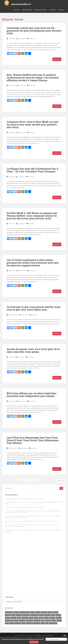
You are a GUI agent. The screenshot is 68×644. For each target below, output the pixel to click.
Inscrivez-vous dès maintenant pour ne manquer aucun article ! (23, 639)
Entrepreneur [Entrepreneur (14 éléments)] (34, 615)
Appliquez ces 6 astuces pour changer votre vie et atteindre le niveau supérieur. (31, 521)
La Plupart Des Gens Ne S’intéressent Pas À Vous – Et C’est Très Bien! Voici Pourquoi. (33, 170)
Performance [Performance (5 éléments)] (9, 620)
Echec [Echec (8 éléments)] (13, 615)
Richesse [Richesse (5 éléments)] (48, 620)
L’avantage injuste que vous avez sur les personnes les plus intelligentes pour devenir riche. (34, 31)
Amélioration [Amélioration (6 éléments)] (9, 612)
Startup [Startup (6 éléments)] (12, 623)
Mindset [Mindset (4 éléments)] (46, 618)
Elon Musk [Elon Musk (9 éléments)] (19, 615)
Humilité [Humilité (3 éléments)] (58, 615)
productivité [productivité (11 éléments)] (29, 620)
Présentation (27, 10)
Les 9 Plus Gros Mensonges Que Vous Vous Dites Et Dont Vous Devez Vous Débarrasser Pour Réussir (33, 440)
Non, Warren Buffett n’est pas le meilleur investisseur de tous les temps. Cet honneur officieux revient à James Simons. (33, 78)
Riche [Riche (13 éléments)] (43, 620)
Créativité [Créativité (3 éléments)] (8, 615)
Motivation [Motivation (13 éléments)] (52, 618)
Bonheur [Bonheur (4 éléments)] (16, 612)
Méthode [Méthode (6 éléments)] (59, 618)
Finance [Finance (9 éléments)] (41, 615)
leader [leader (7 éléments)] (19, 618)
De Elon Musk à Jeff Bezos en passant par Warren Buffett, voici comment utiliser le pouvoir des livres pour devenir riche (32, 216)
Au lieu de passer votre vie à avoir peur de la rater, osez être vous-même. (33, 350)
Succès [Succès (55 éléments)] (23, 623)
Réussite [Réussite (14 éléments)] (59, 620)
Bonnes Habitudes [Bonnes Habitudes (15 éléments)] (24, 612)
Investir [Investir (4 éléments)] (7, 618)
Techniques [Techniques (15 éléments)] (30, 623)
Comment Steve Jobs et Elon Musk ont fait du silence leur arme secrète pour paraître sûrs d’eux (32, 125)
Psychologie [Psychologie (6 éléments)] (37, 620)
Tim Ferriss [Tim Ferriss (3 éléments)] (37, 623)
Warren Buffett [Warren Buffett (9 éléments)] (53, 623)
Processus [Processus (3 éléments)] (22, 620)
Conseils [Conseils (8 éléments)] (56, 612)
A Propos (52, 10)
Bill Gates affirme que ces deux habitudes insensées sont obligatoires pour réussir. (32, 395)
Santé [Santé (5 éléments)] (7, 623)
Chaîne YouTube (41, 10)
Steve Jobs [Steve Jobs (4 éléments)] (18, 623)
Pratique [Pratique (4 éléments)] (16, 620)
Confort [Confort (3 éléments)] (50, 612)
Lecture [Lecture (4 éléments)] (31, 618)
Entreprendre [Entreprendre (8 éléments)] (26, 615)
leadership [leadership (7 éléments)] (25, 618)
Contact (61, 10)
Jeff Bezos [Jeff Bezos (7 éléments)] (13, 618)
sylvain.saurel (22, 38)
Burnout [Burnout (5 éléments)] (38, 612)
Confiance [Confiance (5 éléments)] (44, 612)
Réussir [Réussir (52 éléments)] (54, 620)
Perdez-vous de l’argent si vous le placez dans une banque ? (25, 507)
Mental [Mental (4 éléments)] (41, 618)
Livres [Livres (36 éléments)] (36, 618)
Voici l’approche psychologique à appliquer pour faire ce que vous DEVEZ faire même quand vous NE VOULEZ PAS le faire (33, 512)
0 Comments (32, 38)
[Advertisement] (18, 565)
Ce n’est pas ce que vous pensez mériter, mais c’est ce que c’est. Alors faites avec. (34, 308)
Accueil (17, 10)
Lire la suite (57, 59)
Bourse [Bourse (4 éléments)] (32, 612)
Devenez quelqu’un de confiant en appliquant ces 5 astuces (24, 499)
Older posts (61, 481)
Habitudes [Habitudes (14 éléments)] (47, 615)
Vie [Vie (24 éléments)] (47, 623)
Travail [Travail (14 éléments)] (43, 623)
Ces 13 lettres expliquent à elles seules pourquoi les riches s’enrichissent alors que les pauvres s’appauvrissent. (33, 263)
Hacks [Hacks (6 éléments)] (53, 615)
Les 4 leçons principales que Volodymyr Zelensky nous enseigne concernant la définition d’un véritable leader (31, 526)
